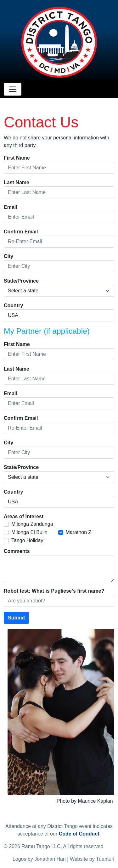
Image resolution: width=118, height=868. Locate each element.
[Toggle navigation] (13, 89)
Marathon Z (79, 532)
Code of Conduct (79, 834)
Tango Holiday (27, 540)
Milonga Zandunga (32, 524)
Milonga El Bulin (29, 532)
